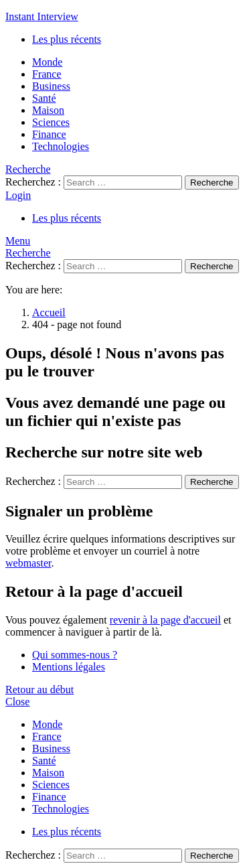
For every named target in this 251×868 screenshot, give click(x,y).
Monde (47, 62)
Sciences (51, 122)
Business (51, 86)
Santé (44, 98)
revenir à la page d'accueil (165, 620)
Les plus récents (67, 39)
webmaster (28, 563)
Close (17, 702)
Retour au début (39, 690)
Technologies (61, 146)
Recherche (212, 183)
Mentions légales (69, 667)
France (47, 74)
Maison (48, 110)
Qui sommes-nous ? (75, 655)
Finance (49, 134)
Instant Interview (42, 16)
